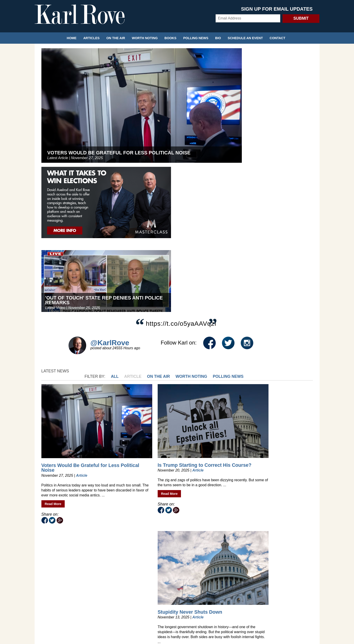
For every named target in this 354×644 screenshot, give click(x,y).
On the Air (116, 38)
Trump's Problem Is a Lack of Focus (275, 420)
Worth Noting (145, 38)
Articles (91, 38)
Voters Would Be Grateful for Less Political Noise (70, 273)
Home (72, 38)
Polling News (196, 38)
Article (202, 214)
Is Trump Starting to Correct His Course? (133, 273)
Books (170, 38)
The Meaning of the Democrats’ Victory (267, 273)
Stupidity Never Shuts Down (202, 273)
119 (201, 526)
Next (308, 526)
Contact (277, 38)
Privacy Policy (177, 607)
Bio (218, 38)
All (184, 214)
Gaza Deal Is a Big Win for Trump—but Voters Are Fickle (207, 421)
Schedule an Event (245, 38)
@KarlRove (110, 186)
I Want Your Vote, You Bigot (66, 420)
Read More (53, 319)
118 (194, 526)
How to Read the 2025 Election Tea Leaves (134, 420)
